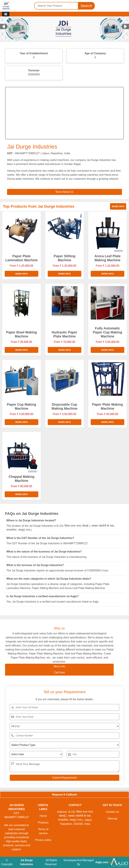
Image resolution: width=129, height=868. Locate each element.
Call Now (59, 672)
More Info (59, 666)
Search (86, 6)
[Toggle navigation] (6, 14)
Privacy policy (43, 840)
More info (118, 206)
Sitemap (112, 819)
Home (43, 816)
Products (43, 823)
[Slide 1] (64, 35)
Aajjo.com (102, 862)
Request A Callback (64, 795)
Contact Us (112, 812)
